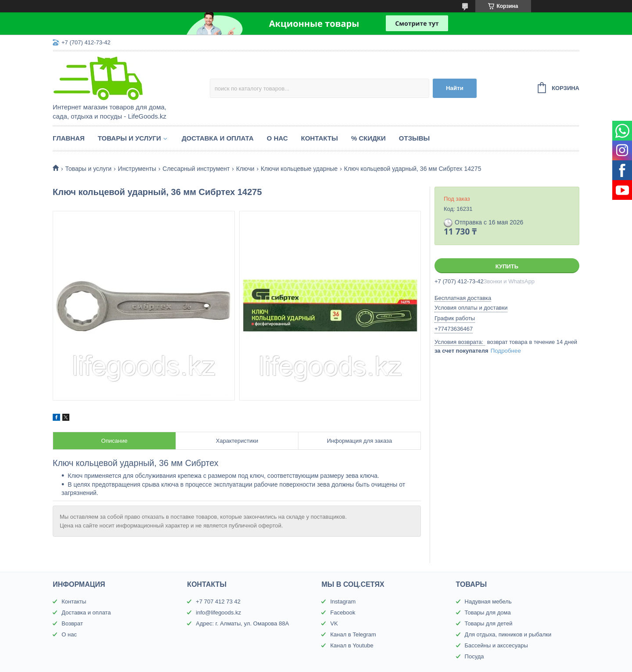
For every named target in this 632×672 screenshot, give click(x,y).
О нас (277, 138)
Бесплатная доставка (463, 298)
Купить (507, 266)
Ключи (245, 169)
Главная (69, 138)
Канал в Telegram (353, 634)
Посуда (474, 656)
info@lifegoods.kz (218, 612)
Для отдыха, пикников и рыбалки (508, 634)
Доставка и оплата (218, 138)
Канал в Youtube (352, 645)
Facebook (343, 612)
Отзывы (414, 138)
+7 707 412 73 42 (218, 602)
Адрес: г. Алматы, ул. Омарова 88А (242, 623)
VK (334, 623)
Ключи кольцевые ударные (299, 169)
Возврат (72, 623)
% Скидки (368, 138)
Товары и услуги (129, 138)
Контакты (320, 138)
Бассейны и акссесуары (496, 645)
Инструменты (137, 169)
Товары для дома (488, 612)
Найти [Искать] (455, 88)
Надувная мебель (488, 602)
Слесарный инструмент (196, 169)
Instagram (343, 602)
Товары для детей (489, 623)
